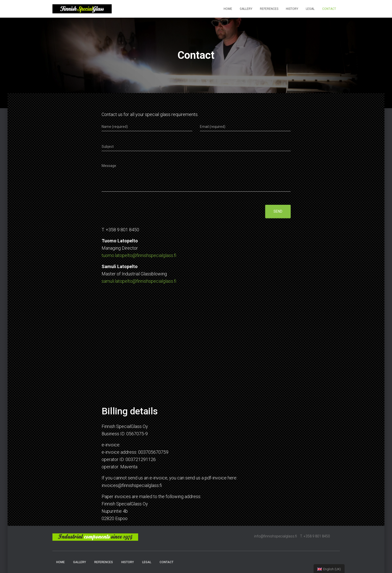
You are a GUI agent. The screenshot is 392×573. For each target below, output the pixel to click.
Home (228, 9)
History (292, 9)
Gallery (246, 9)
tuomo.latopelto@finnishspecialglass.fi (139, 255)
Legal (310, 9)
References (269, 9)
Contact (329, 9)
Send (278, 211)
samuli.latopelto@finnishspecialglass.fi (139, 281)
